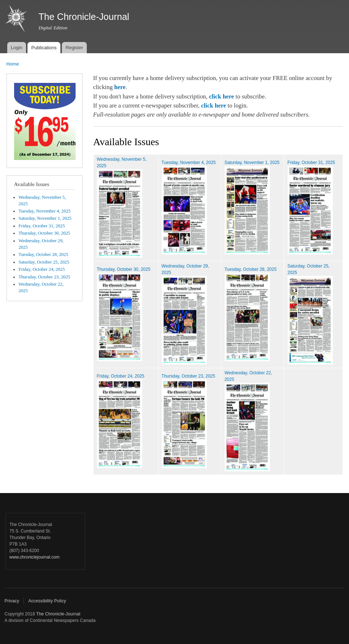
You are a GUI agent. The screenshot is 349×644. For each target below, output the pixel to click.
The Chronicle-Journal (58, 614)
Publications (44, 48)
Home (13, 64)
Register (74, 48)
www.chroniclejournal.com (35, 557)
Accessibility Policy (47, 601)
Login (17, 48)
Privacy (12, 601)
